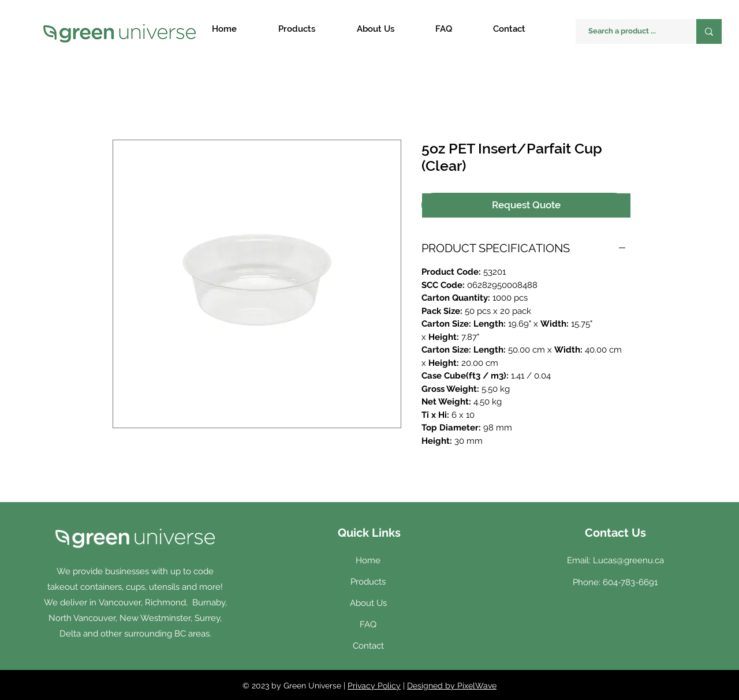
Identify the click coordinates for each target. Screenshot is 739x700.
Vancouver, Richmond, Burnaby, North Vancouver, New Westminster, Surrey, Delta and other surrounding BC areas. (138, 618)
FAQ (368, 624)
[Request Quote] (526, 205)
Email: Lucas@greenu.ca (615, 560)
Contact (368, 646)
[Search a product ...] (630, 31)
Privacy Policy (374, 686)
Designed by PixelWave (452, 686)
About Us (368, 603)
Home (368, 560)
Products (368, 582)
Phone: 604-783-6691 (615, 582)
